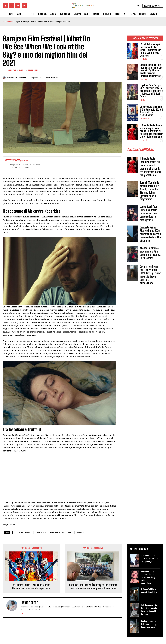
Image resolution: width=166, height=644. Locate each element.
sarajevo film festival (61, 532)
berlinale (41, 532)
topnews (80, 532)
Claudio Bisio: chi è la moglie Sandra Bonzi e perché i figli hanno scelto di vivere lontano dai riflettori (151, 70)
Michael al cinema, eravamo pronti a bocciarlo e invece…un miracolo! (150, 253)
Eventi (22, 70)
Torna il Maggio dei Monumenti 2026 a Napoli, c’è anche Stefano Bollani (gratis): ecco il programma (150, 191)
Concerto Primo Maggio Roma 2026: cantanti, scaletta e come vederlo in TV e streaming (151, 234)
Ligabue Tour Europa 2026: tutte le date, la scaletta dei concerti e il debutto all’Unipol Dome (151, 91)
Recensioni (10, 22)
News (143, 100)
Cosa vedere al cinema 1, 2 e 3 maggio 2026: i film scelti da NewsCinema (151, 111)
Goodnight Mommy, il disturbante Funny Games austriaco (150, 624)
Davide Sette (20, 78)
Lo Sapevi (144, 59)
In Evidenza (145, 119)
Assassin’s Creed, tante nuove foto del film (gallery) (149, 558)
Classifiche (11, 70)
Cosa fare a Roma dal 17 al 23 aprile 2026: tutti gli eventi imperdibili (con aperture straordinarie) (151, 275)
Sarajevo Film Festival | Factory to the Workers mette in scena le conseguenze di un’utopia (93, 587)
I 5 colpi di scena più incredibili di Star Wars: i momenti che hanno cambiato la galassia (150, 50)
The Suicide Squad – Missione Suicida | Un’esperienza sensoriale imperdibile (31, 587)
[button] (138, 6)
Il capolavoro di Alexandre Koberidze (25, 165)
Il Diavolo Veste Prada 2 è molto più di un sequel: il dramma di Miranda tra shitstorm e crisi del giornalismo (152, 131)
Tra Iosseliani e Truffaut (20, 167)
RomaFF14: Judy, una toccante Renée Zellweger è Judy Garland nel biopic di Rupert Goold (149, 577)
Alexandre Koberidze (23, 532)
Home (4, 22)
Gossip (143, 80)
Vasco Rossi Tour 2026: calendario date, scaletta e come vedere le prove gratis (148, 213)
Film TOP (144, 140)
